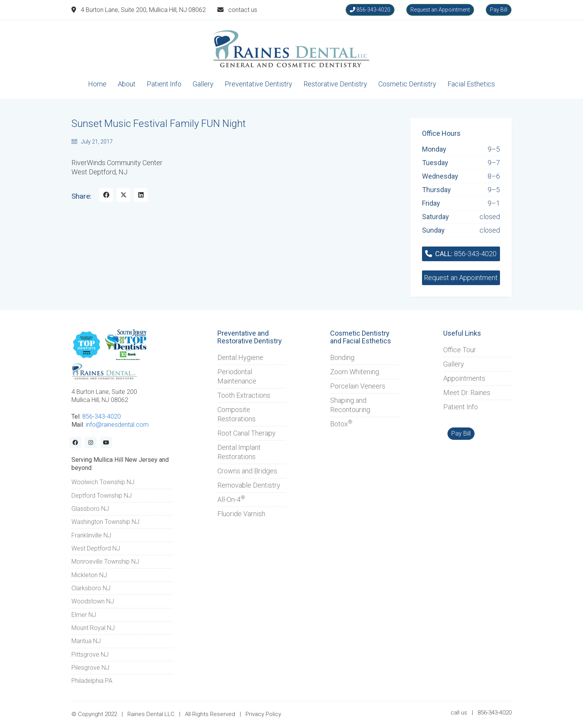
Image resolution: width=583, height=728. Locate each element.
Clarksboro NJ (91, 588)
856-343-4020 (370, 10)
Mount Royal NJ (93, 628)
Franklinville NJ (91, 535)
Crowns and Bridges (247, 471)
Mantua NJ (86, 641)
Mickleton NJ (89, 575)
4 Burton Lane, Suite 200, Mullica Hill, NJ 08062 (143, 10)
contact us (243, 10)
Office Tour (460, 350)
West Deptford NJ (96, 548)
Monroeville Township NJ (105, 562)
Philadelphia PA (92, 681)
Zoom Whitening (355, 372)
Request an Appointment (440, 10)
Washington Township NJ (105, 522)
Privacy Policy (263, 714)
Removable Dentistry (249, 485)
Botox (341, 424)
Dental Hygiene (240, 357)
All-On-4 (231, 499)
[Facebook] (106, 195)
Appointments (464, 378)
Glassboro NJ (90, 509)
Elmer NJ (84, 615)
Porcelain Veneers (358, 386)
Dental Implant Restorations (239, 452)
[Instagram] (91, 443)
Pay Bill (499, 10)
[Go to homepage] (291, 49)
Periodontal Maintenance (237, 376)
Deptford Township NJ (102, 496)
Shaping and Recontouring (350, 405)
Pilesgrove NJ (90, 668)
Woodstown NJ (93, 601)
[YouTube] (106, 443)
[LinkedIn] (141, 195)
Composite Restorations (236, 414)
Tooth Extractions (244, 395)
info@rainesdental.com (117, 425)
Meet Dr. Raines (467, 393)
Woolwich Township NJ (103, 482)
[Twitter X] (123, 195)
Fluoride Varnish (241, 514)
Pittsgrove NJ (90, 655)
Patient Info (461, 407)
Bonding (342, 357)
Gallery (454, 364)
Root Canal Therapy (247, 433)
